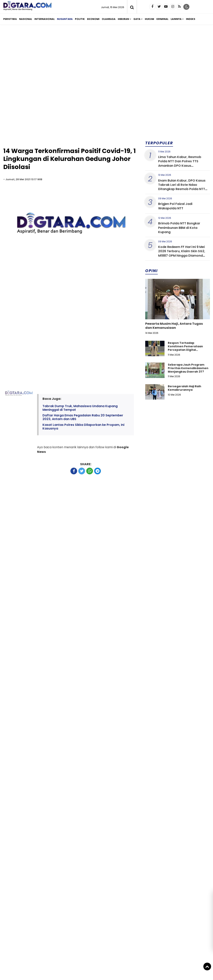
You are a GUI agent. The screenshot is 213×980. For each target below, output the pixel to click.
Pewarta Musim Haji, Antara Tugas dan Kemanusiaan (174, 326)
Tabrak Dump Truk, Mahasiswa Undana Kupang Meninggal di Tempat (80, 408)
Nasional (26, 19)
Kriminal (162, 19)
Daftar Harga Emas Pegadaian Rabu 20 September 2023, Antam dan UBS (83, 417)
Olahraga (109, 19)
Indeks (191, 19)
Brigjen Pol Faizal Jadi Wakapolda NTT (175, 206)
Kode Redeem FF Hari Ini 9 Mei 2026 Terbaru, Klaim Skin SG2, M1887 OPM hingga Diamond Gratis (182, 253)
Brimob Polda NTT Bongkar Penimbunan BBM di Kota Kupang (179, 228)
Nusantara (65, 19)
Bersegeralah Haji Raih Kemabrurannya (185, 388)
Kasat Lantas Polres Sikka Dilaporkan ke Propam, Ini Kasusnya (83, 427)
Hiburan (123, 19)
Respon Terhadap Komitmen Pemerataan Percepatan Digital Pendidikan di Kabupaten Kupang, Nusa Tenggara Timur (186, 352)
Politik (80, 19)
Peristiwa (10, 19)
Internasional (45, 19)
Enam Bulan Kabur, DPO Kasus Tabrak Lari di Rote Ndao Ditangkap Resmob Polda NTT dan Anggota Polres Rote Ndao (183, 187)
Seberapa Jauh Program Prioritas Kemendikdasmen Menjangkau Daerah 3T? (188, 368)
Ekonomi (93, 19)
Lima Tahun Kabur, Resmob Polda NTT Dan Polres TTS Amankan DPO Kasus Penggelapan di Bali (180, 163)
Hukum (149, 19)
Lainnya (176, 19)
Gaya (137, 19)
